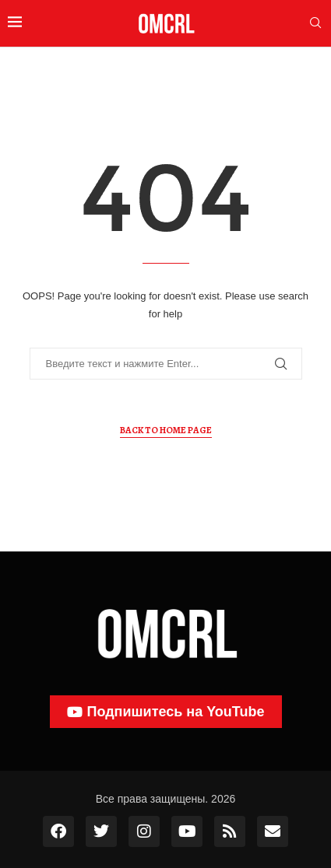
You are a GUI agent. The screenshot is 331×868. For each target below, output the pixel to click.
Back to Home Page (166, 430)
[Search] (315, 23)
